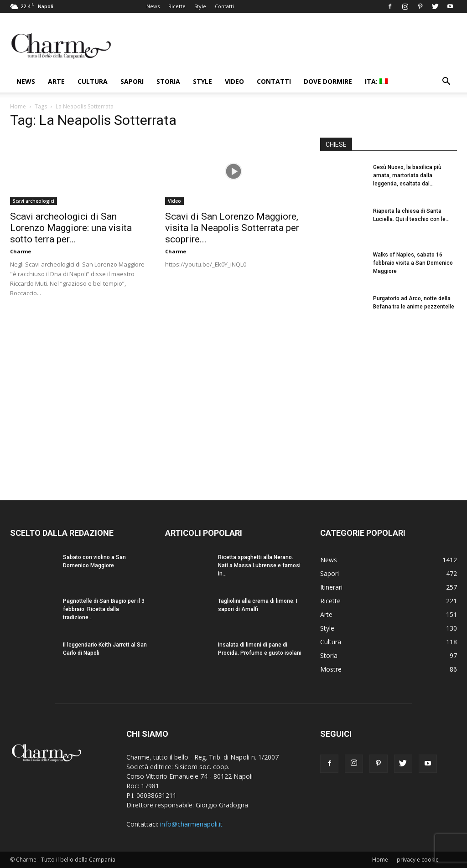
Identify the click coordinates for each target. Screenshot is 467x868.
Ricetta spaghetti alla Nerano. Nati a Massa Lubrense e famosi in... (259, 565)
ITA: (376, 81)
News (153, 6)
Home (18, 106)
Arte (56, 81)
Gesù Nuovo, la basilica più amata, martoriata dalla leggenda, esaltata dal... (407, 175)
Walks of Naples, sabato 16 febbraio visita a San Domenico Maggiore (413, 263)
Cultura (93, 81)
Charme (21, 251)
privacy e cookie (418, 860)
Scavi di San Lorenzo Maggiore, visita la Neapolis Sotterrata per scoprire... (232, 228)
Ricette (177, 6)
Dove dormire (328, 81)
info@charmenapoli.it (191, 824)
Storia (168, 81)
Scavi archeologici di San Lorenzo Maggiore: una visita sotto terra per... (71, 228)
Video (234, 81)
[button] (446, 82)
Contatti (224, 6)
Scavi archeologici (34, 201)
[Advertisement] (389, 405)
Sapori (132, 81)
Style (200, 6)
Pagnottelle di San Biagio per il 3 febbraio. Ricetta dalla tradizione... (104, 609)
